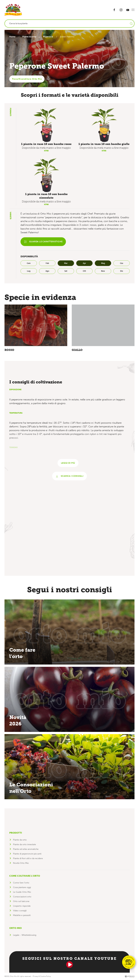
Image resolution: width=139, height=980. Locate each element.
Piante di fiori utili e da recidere (28, 858)
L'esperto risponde (22, 906)
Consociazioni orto (22, 897)
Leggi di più (68, 463)
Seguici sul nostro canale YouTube (69, 962)
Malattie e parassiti (22, 915)
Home (12, 37)
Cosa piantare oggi (22, 887)
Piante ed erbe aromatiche (26, 849)
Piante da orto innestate (24, 844)
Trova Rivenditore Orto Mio (27, 79)
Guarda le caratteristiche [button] (43, 242)
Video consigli (20, 911)
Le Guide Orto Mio (22, 892)
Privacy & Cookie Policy (42, 976)
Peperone (50, 37)
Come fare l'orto (21, 883)
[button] (133, 10)
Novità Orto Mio (21, 863)
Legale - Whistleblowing (25, 935)
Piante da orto (30, 37)
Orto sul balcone (21, 901)
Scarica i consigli (69, 476)
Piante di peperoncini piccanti (27, 854)
